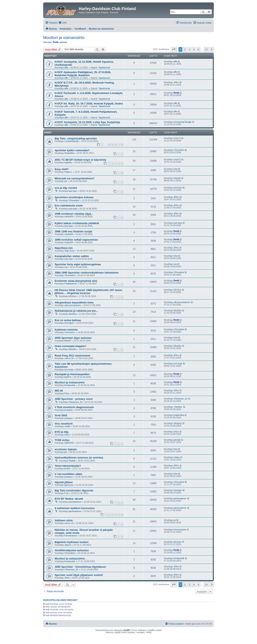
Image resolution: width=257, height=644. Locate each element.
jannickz (177, 542)
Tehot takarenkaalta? (68, 466)
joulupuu (68, 410)
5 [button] (198, 49)
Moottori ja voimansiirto (64, 38)
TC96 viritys (62, 440)
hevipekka (69, 153)
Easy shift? (62, 169)
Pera (67, 393)
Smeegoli (69, 323)
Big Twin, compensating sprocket (76, 138)
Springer (178, 490)
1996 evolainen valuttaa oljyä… (74, 214)
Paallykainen (70, 284)
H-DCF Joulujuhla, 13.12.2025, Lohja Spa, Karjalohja (87, 122)
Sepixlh (177, 178)
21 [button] (207, 49)
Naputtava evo (64, 248)
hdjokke (68, 162)
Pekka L (68, 172)
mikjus (177, 457)
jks (66, 452)
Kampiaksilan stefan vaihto (72, 256)
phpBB (126, 630)
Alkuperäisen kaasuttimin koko (74, 303)
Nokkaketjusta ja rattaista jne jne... (76, 311)
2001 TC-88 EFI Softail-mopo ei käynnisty (80, 160)
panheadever (75, 502)
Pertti (56, 42)
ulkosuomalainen (73, 305)
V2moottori (179, 150)
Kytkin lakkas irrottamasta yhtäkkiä (77, 223)
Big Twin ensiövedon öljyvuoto (74, 490)
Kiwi (175, 169)
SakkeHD (69, 443)
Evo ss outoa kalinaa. (68, 320)
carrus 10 (69, 358)
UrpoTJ (177, 138)
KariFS (68, 377)
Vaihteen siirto (64, 520)
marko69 (69, 216)
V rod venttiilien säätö (68, 474)
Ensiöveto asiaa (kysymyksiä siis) (76, 281)
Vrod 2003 (61, 415)
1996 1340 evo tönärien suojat (73, 231)
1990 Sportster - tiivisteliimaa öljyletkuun (80, 567)
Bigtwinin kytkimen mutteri (72, 542)
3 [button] (189, 49)
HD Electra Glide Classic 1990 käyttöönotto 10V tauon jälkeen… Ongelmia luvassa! (88, 292)
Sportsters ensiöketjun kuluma (74, 197)
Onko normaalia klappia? (70, 346)
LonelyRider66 (71, 141)
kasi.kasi (73, 191)
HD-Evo (72, 296)
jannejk (177, 440)
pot (66, 181)
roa (66, 267)
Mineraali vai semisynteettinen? (75, 178)
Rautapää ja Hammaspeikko (72, 374)
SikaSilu (72, 314)
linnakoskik (70, 385)
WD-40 (59, 391)
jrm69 (67, 468)
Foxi (66, 493)
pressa (63, 42)
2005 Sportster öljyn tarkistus (73, 338)
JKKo (176, 82)
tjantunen (69, 485)
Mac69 (68, 341)
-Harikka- (178, 407)
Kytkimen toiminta (66, 330)
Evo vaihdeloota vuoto (69, 206)
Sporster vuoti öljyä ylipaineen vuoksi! (79, 575)
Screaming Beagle (183, 122)
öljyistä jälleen (64, 482)
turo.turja (69, 369)
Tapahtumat (104, 67)
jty (175, 520)
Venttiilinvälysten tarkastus (72, 550)
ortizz (67, 435)
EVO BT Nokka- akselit (69, 499)
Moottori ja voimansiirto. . (71, 559)
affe (66, 67)
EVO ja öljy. (62, 432)
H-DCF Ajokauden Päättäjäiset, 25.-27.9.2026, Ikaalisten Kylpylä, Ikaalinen (83, 74)
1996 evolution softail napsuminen (76, 240)
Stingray (177, 423)
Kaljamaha (179, 415)
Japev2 (68, 545)
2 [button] (185, 49)
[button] (174, 49)
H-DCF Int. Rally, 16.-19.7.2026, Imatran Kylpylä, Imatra (89, 104)
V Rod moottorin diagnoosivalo (74, 407)
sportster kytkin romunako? (72, 150)
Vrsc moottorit (64, 424)
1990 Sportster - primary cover (74, 399)
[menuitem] (63, 23)
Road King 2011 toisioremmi (72, 356)
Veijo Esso (69, 251)
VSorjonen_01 (75, 402)
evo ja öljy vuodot (66, 188)
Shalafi (72, 461)
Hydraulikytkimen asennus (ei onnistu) (79, 458)
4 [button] (194, 49)
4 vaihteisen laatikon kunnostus (75, 508)
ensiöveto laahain (66, 449)
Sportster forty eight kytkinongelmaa (78, 264)
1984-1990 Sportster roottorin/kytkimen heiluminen (87, 273)
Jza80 (67, 426)
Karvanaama (70, 536)
